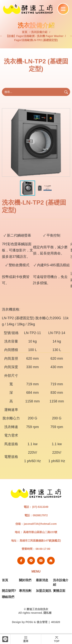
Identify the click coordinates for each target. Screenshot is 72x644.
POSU (29, 622)
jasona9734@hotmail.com (40, 524)
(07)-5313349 (40, 507)
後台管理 (42, 622)
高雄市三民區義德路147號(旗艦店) (40, 541)
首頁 (25, 32)
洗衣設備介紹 (39, 32)
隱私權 (47, 613)
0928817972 (40, 515)
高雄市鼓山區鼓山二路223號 (40, 532)
